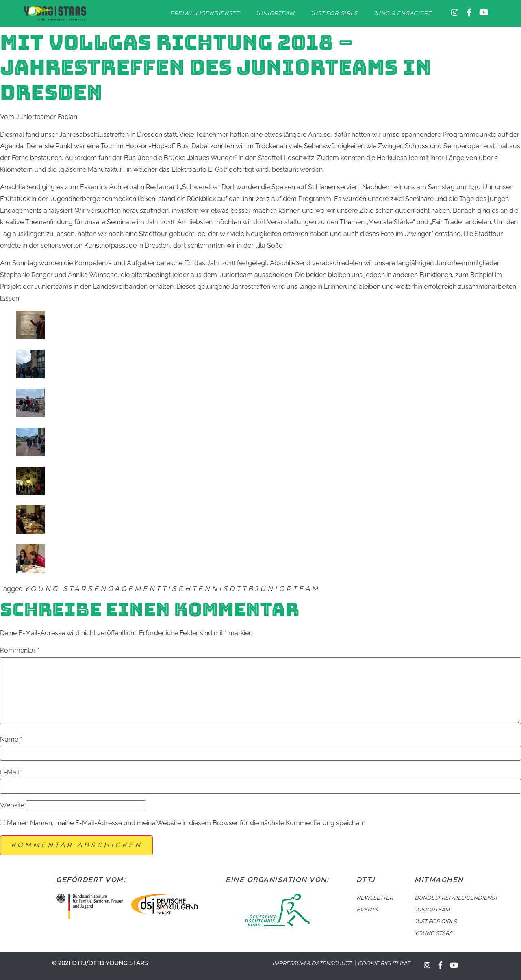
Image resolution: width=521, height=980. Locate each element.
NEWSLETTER (375, 898)
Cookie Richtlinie (384, 963)
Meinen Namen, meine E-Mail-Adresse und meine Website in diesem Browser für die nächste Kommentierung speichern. (187, 823)
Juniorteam (275, 13)
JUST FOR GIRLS (436, 921)
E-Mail (11, 772)
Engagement (128, 589)
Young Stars (59, 589)
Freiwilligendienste (205, 13)
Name (11, 740)
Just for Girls (334, 13)
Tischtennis (196, 589)
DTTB (242, 589)
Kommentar (20, 651)
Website (12, 805)
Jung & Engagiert (403, 13)
